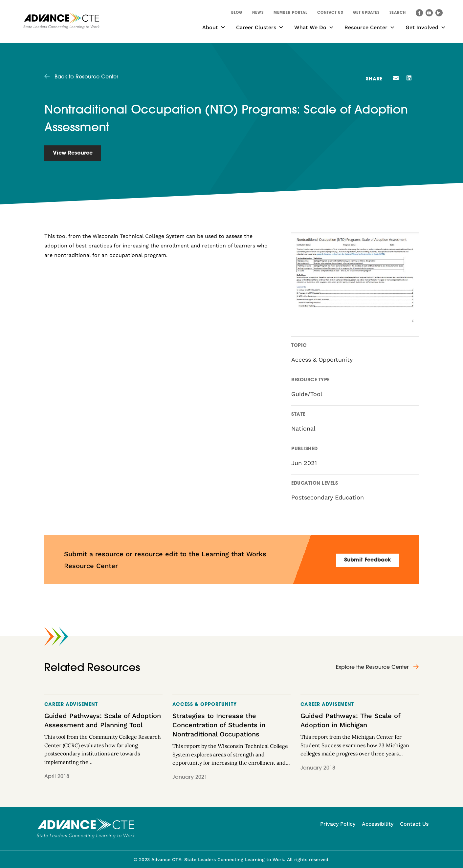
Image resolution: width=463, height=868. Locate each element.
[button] (398, 14)
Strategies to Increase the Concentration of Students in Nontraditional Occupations (219, 725)
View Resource (73, 153)
